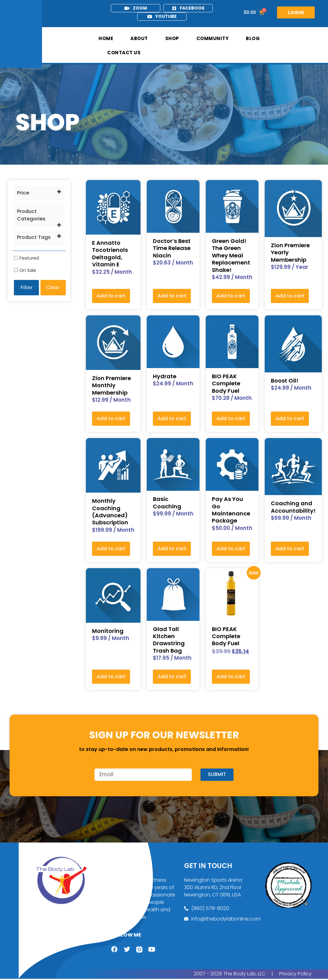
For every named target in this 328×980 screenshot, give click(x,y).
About (139, 38)
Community (213, 38)
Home (106, 38)
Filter (27, 287)
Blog (253, 38)
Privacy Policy (295, 975)
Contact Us (124, 53)
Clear (53, 287)
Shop (172, 38)
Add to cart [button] (111, 296)
